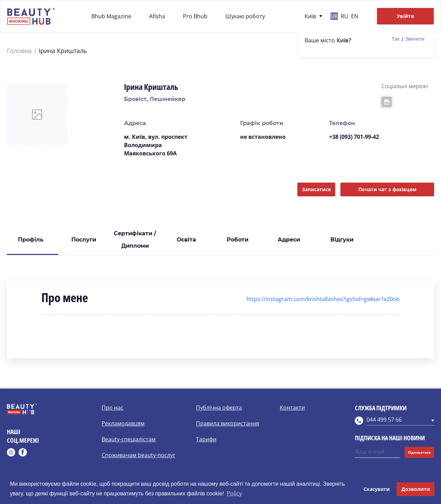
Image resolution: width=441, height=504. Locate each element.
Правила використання (228, 423)
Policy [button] (234, 493)
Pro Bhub (195, 16)
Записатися (316, 189)
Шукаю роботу (245, 16)
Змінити (415, 39)
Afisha (157, 16)
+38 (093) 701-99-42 (354, 137)
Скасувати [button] (377, 489)
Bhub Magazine (111, 16)
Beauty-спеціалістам (129, 439)
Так (396, 39)
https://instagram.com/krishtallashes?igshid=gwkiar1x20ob (323, 299)
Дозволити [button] (416, 489)
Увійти (406, 16)
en (355, 16)
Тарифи (206, 439)
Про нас (112, 408)
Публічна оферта (219, 408)
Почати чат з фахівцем (387, 189)
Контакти (292, 408)
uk (334, 16)
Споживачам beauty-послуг (139, 455)
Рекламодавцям (123, 423)
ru (345, 16)
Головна (19, 51)
